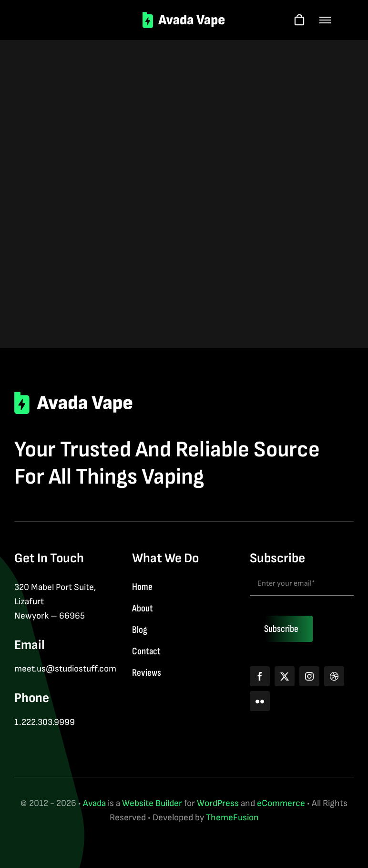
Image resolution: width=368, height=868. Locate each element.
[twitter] (285, 676)
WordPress (218, 803)
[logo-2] (184, 16)
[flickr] (260, 701)
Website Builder (152, 803)
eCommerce (281, 803)
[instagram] (309, 676)
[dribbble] (334, 676)
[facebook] (260, 676)
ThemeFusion (232, 818)
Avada (94, 803)
